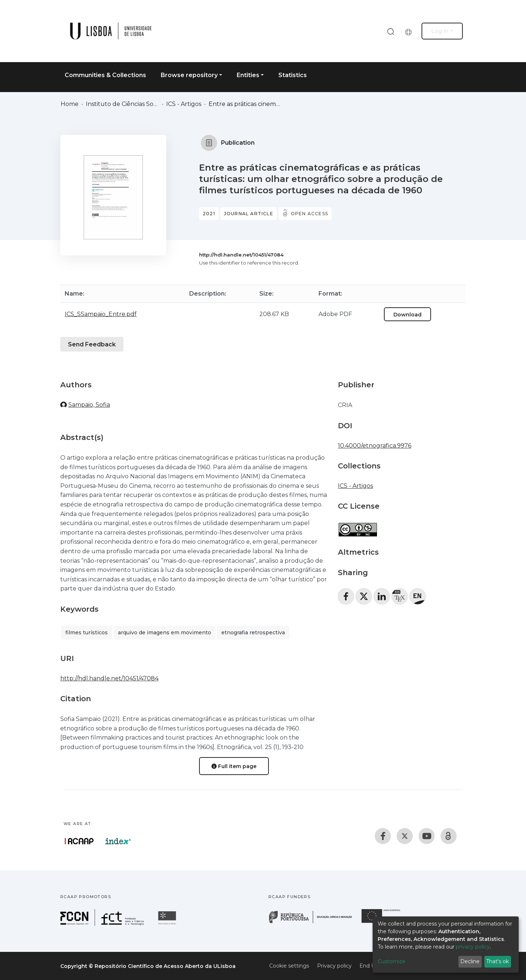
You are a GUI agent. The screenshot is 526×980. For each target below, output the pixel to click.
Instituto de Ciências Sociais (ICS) (122, 104)
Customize (392, 961)
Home (70, 104)
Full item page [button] (234, 766)
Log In (440, 31)
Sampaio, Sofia (89, 405)
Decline (470, 961)
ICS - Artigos (184, 104)
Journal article (249, 214)
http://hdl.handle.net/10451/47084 (241, 255)
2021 (209, 214)
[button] (410, 31)
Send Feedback (92, 344)
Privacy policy (334, 966)
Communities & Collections (105, 75)
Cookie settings (289, 966)
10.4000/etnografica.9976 (375, 446)
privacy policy (473, 947)
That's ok (498, 961)
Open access (309, 214)
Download (407, 315)
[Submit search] (390, 31)
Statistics (293, 75)
